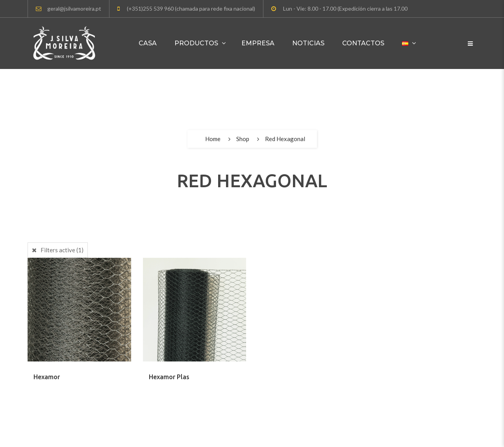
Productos (196, 43)
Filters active (62, 250)
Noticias (308, 43)
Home (213, 139)
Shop (243, 139)
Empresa (258, 43)
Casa (148, 43)
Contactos (363, 43)
